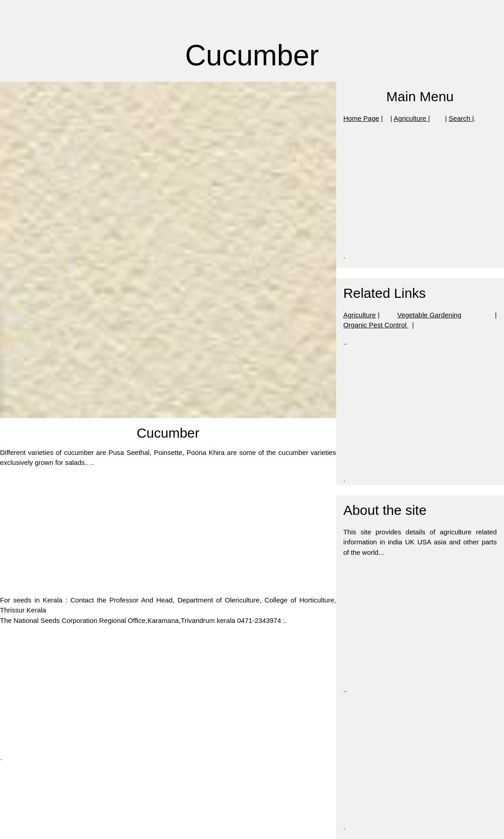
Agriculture (411, 118)
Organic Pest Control (376, 325)
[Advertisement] (168, 532)
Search (460, 118)
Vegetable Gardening (429, 315)
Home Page (361, 118)
